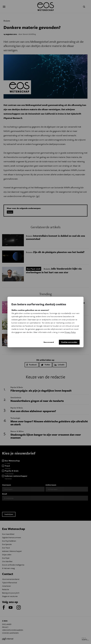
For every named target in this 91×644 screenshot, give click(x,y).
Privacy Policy (70, 332)
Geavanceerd (49, 342)
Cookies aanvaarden (69, 342)
